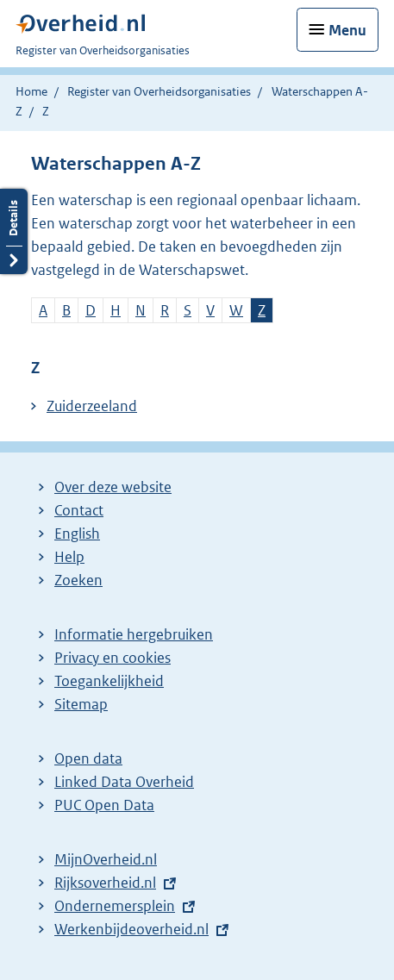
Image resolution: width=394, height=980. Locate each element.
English (77, 534)
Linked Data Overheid (124, 782)
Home (31, 91)
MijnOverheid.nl (106, 859)
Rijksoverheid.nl (105, 883)
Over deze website (113, 487)
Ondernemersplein (115, 906)
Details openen (14, 231)
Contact (79, 510)
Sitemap (81, 704)
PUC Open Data (104, 805)
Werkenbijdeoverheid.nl (131, 929)
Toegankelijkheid (109, 681)
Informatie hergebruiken (134, 634)
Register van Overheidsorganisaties (159, 91)
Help (69, 557)
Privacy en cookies (113, 658)
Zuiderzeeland (92, 406)
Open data (88, 758)
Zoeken (78, 580)
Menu (347, 30)
